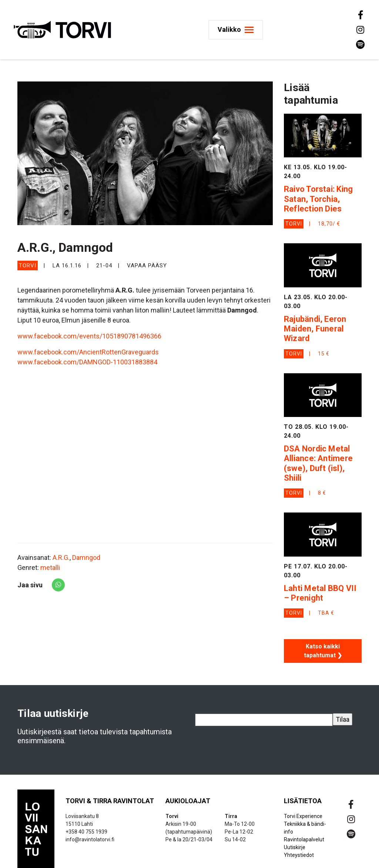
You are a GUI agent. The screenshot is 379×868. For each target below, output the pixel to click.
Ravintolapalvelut (304, 839)
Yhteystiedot (299, 855)
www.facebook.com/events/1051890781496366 (89, 336)
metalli (50, 567)
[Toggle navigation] (237, 30)
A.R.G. (61, 557)
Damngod (86, 557)
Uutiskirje (295, 847)
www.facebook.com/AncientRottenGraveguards (88, 352)
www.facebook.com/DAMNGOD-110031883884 (87, 362)
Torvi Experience (303, 816)
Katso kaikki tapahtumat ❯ (323, 651)
